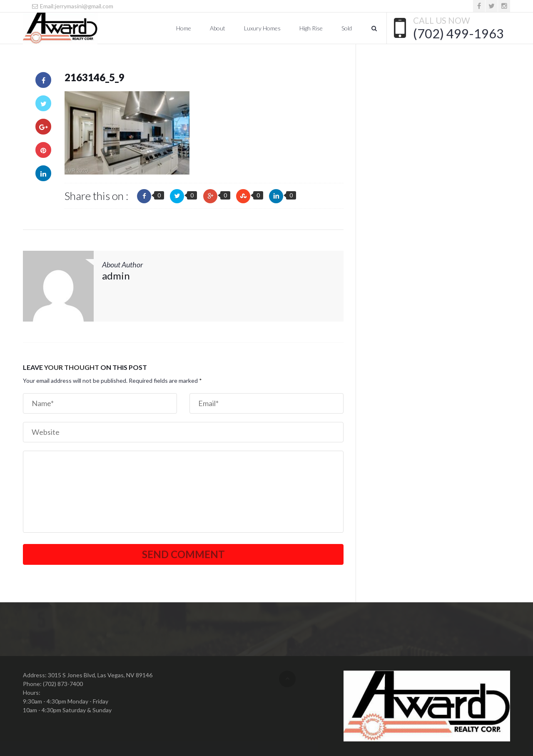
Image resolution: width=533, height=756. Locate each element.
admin (116, 276)
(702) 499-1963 (458, 33)
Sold (347, 28)
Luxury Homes (262, 28)
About (218, 28)
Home (184, 28)
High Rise (311, 28)
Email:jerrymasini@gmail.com (72, 6)
